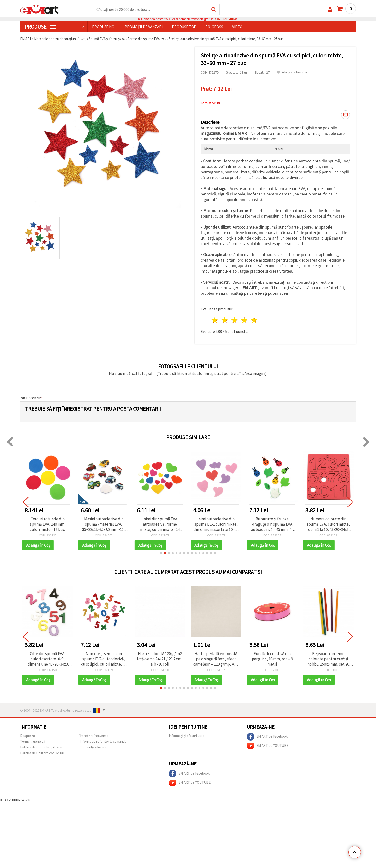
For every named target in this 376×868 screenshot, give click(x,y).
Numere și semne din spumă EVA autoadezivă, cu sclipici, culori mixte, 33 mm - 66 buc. (104, 659)
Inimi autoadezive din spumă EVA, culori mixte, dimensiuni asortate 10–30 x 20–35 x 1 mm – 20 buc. (216, 524)
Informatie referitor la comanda (103, 741)
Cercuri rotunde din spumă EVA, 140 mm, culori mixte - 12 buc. (48, 524)
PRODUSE (40, 27)
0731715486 (226, 19)
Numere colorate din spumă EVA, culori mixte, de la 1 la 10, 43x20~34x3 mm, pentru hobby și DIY (328, 524)
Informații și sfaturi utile (187, 736)
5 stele (254, 320)
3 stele (235, 320)
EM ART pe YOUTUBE (268, 746)
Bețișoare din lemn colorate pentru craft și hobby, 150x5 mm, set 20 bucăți (328, 659)
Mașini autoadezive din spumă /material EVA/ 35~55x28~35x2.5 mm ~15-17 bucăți (104, 524)
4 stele (244, 320)
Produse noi (104, 27)
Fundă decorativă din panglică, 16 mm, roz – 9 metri (272, 659)
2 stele (225, 320)
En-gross (214, 27)
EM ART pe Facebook (267, 737)
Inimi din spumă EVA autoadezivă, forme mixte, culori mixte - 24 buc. (160, 524)
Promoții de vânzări (144, 27)
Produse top (184, 27)
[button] (161, 553)
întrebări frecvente (94, 736)
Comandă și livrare (93, 747)
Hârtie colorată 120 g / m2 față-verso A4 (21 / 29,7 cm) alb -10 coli (160, 659)
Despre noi (28, 736)
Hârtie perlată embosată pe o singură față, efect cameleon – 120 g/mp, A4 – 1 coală (216, 659)
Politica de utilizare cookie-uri (42, 753)
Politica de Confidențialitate (41, 747)
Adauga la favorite (292, 72)
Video (237, 27)
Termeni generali (33, 741)
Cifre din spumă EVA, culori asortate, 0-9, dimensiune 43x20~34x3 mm (48, 659)
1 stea (215, 320)
